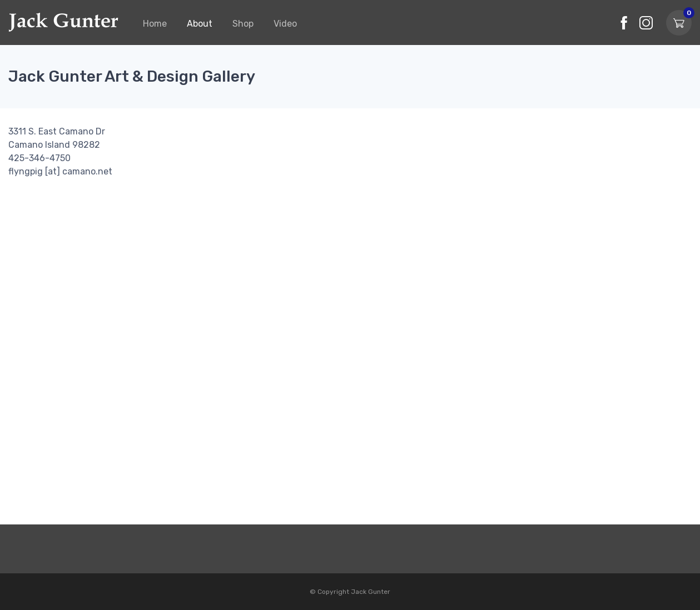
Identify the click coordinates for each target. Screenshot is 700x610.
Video (285, 24)
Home (155, 24)
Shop (243, 24)
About (200, 24)
